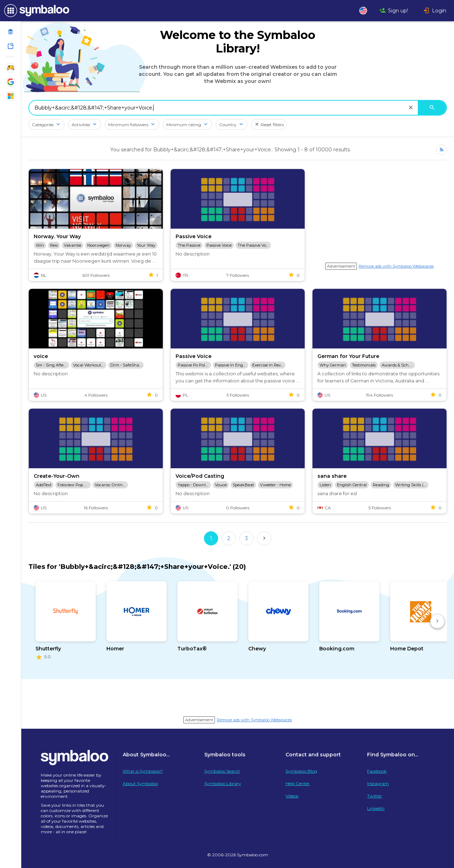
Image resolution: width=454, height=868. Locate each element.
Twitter (375, 796)
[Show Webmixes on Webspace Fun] (11, 68)
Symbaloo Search (222, 771)
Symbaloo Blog (301, 771)
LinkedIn (376, 808)
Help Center (298, 783)
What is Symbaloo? (143, 771)
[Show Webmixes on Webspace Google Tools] (11, 82)
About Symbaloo (140, 783)
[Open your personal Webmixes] (11, 32)
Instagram (378, 783)
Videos (292, 796)
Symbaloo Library (223, 783)
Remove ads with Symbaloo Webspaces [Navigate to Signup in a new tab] (396, 266)
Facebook (377, 771)
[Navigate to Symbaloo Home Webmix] (35, 11)
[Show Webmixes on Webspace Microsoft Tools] (11, 96)
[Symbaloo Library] (11, 46)
